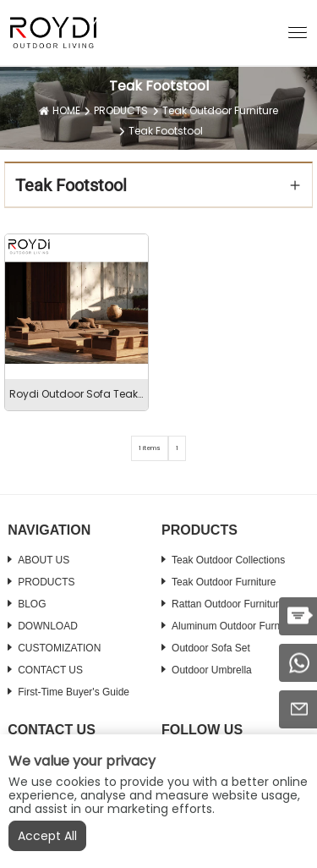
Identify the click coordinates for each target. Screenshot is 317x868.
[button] (298, 31)
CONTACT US (50, 670)
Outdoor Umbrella (212, 670)
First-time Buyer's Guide (74, 692)
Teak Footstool (166, 131)
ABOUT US (44, 560)
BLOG (32, 604)
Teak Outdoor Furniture (220, 110)
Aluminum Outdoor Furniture (235, 626)
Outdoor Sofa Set (211, 648)
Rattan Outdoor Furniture (228, 604)
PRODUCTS (121, 110)
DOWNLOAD (48, 626)
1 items (150, 448)
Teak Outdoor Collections (228, 560)
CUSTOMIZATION (59, 648)
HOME (66, 110)
